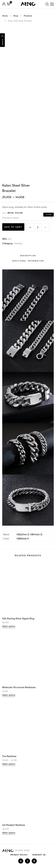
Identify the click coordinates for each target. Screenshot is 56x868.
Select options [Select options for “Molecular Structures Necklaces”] (9, 695)
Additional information (28, 261)
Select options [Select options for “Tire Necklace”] (9, 764)
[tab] (28, 256)
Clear (49, 215)
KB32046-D (23, 535)
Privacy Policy (19, 855)
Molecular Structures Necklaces (19, 687)
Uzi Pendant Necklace (14, 825)
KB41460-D (36, 535)
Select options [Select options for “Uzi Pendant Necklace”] (9, 833)
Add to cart (13, 227)
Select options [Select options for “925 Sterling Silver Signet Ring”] (9, 626)
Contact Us (39, 855)
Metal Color (15, 213)
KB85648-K (23, 539)
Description (28, 256)
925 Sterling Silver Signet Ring (18, 619)
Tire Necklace (9, 756)
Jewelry (18, 243)
